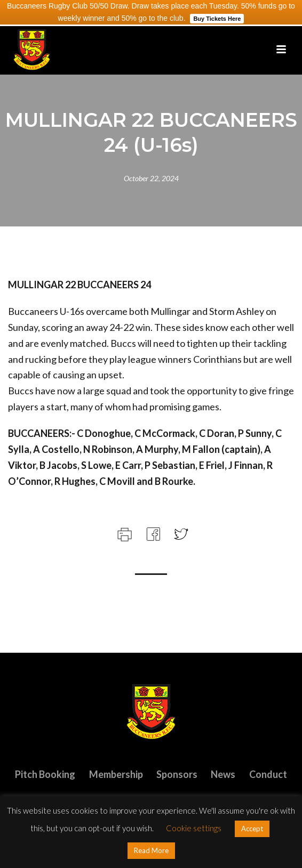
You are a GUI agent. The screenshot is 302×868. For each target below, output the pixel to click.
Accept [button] (252, 829)
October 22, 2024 (151, 178)
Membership (116, 774)
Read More (151, 850)
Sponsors (177, 774)
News (223, 774)
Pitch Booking (45, 774)
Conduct (268, 774)
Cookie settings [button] (194, 828)
